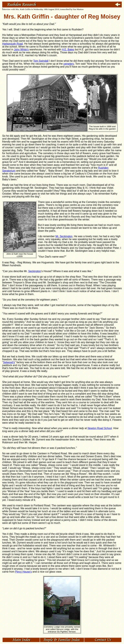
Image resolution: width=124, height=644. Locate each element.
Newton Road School (100, 428)
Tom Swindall (41, 61)
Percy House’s (23, 572)
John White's (21, 50)
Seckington (35, 271)
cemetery (69, 64)
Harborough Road (13, 44)
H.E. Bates (68, 50)
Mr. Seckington (64, 236)
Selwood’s (9, 362)
